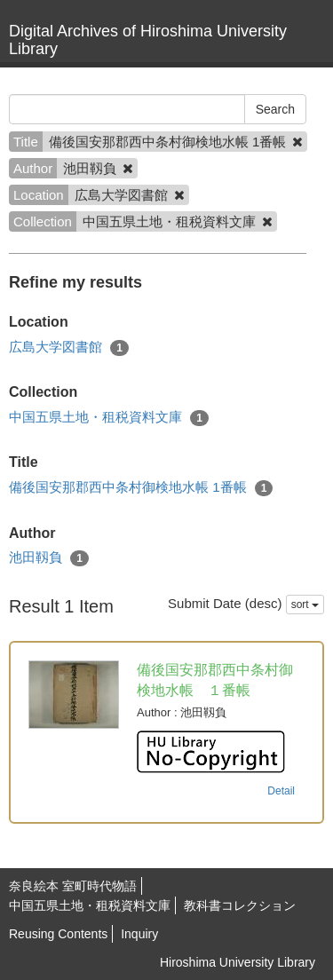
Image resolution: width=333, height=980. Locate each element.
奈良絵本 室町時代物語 (73, 886)
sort (305, 605)
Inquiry (139, 934)
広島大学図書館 (69, 348)
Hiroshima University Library (238, 962)
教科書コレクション (240, 905)
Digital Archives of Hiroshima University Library (148, 40)
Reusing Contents (58, 934)
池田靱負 (49, 558)
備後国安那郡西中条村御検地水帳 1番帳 (141, 488)
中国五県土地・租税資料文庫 (109, 418)
